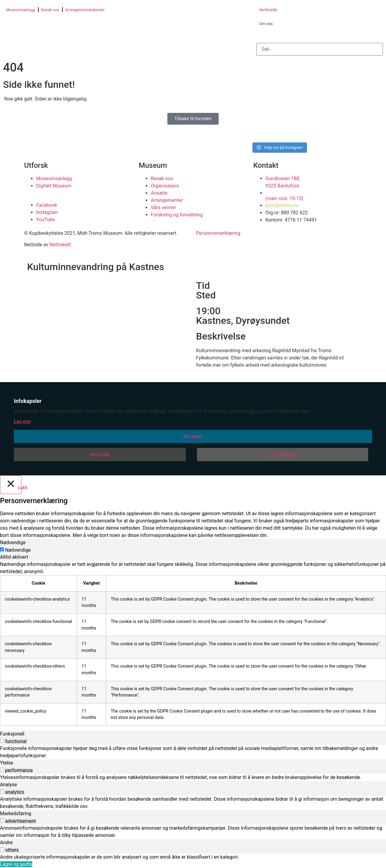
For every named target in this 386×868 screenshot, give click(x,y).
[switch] (2, 741)
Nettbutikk (268, 10)
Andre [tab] (6, 842)
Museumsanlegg (21, 10)
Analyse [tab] (8, 785)
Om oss (266, 24)
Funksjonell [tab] (12, 734)
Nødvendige (18, 550)
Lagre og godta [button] (16, 864)
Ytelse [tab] (7, 763)
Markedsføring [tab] (16, 814)
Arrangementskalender (85, 10)
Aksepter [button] (193, 436)
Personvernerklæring (218, 233)
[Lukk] (11, 485)
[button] (320, 37)
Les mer (23, 421)
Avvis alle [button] (100, 454)
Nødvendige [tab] (13, 542)
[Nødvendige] (2, 549)
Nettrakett (60, 245)
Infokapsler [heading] (28, 401)
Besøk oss (50, 10)
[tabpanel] (193, 643)
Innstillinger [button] (282, 454)
